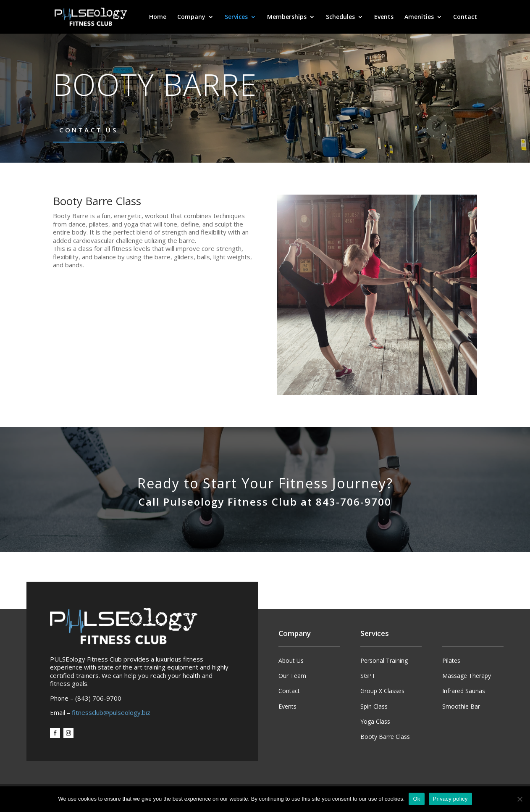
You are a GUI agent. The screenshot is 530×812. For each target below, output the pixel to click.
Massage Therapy (467, 676)
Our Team (292, 676)
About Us (291, 660)
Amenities (419, 17)
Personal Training (384, 660)
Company (191, 17)
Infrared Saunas (464, 691)
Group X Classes (382, 691)
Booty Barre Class (385, 737)
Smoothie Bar (461, 706)
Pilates (451, 660)
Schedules (340, 17)
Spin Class (374, 706)
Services (236, 17)
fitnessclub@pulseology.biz (111, 712)
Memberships (287, 17)
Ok (416, 799)
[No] (520, 799)
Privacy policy (450, 799)
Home (158, 17)
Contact (465, 17)
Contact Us (88, 130)
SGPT (368, 676)
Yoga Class (375, 721)
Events (384, 17)
